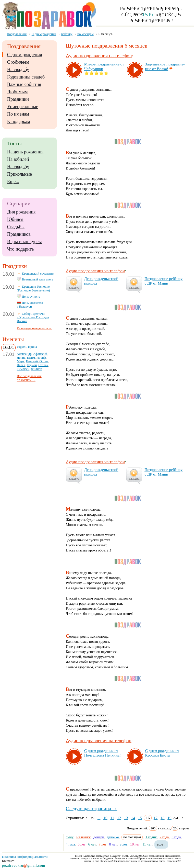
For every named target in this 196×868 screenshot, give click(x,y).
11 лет (147, 844)
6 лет (92, 844)
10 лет (135, 844)
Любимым (17, 92)
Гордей (22, 347)
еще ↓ (161, 844)
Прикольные (20, 174)
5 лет (82, 844)
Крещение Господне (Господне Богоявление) (33, 289)
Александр (24, 354)
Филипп (36, 369)
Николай (32, 361)
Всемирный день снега (38, 279)
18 (163, 818)
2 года (164, 837)
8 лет (113, 844)
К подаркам (19, 121)
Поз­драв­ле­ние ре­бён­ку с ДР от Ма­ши (163, 281)
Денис (21, 358)
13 (126, 818)
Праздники (18, 99)
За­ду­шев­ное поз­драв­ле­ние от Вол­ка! (165, 66)
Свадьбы (16, 227)
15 (140, 818)
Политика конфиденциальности (25, 857)
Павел (21, 365)
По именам (18, 114)
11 (112, 818)
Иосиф (41, 358)
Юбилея (15, 219)
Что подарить (21, 249)
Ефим (31, 358)
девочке (113, 837)
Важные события (24, 84)
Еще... (13, 182)
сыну (70, 837)
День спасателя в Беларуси (30, 305)
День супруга (31, 297)
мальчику (83, 837)
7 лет (103, 844)
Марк (21, 361)
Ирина (33, 347)
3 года (176, 837)
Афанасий (40, 354)
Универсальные (23, 107)
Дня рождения (21, 212)
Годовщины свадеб (26, 77)
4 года (70, 844)
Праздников (19, 234)
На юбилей (18, 159)
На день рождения (25, 152)
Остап (44, 361)
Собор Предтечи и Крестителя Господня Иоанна (33, 318)
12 (119, 818)
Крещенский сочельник (38, 274)
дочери (99, 837)
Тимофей (23, 369)
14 (133, 818)
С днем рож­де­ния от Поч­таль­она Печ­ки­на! (103, 753)
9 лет (124, 844)
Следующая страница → (92, 809)
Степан (43, 365)
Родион (32, 365)
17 (156, 818)
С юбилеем (18, 62)
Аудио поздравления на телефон (99, 56)
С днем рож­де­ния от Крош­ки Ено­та (162, 753)
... (99, 818)
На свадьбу (18, 70)
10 (105, 818)
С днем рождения (25, 55)
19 (169, 818)
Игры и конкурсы (24, 242)
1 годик (151, 837)
